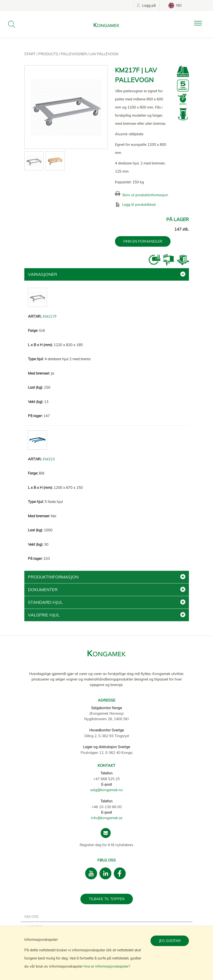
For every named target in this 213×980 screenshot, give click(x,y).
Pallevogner (74, 54)
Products (49, 54)
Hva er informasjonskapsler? (107, 966)
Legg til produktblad (139, 204)
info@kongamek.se (107, 818)
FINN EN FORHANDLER (143, 241)
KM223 (49, 459)
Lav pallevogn (104, 54)
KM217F (50, 316)
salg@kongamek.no (106, 790)
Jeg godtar (170, 941)
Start (30, 54)
